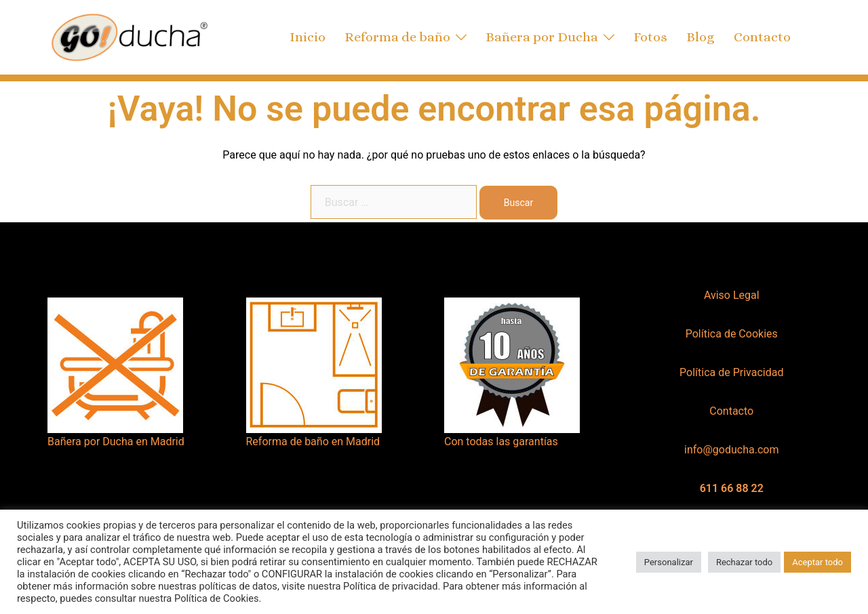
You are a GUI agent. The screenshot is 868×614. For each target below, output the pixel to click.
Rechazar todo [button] (744, 562)
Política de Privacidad (731, 372)
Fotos (650, 37)
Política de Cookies (732, 334)
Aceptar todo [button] (817, 562)
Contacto (762, 37)
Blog (701, 37)
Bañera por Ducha (542, 37)
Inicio (308, 37)
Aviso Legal (732, 295)
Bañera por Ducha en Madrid (116, 442)
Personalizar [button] (669, 562)
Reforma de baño (397, 37)
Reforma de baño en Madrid (313, 442)
